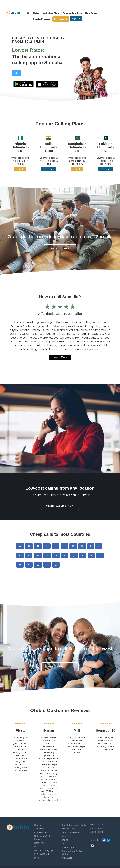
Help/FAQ (39, 843)
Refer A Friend (42, 854)
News (37, 847)
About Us (39, 829)
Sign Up (76, 19)
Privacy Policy (69, 829)
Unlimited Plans (51, 13)
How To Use (91, 13)
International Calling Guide (73, 853)
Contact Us (68, 836)
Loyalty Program (42, 19)
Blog (37, 858)
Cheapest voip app (60, 667)
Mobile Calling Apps (45, 850)
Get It (20, 169)
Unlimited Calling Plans (43, 838)
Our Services (41, 832)
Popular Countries (72, 13)
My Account (61, 19)
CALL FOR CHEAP (60, 249)
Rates (36, 13)
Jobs (65, 844)
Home (37, 825)
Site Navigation (70, 847)
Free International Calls (74, 825)
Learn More (60, 357)
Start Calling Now (60, 506)
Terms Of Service (71, 832)
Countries (67, 858)
